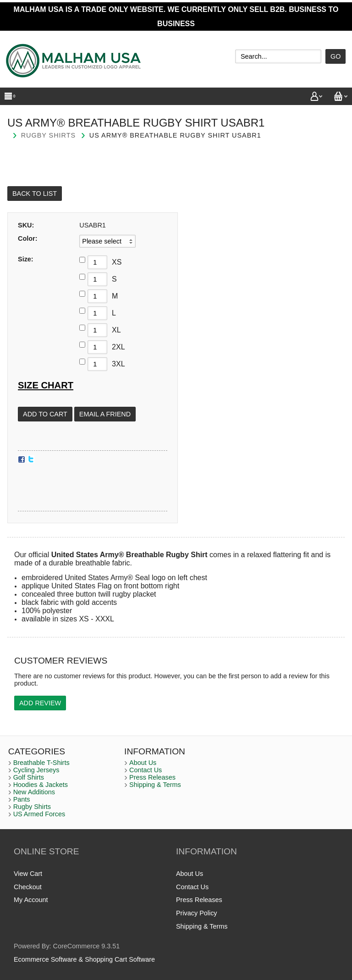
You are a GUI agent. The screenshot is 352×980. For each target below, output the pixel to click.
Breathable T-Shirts (41, 763)
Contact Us (146, 770)
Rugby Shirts (49, 135)
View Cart (28, 874)
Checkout (28, 887)
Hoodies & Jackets (41, 785)
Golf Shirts (29, 777)
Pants (22, 799)
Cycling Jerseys (36, 770)
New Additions (34, 792)
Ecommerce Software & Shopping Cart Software (84, 959)
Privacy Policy (197, 913)
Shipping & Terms (155, 785)
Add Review (40, 703)
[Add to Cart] (45, 414)
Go (335, 56)
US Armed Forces (39, 814)
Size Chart (46, 385)
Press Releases (152, 777)
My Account (31, 900)
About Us (143, 763)
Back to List (35, 194)
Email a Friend (105, 414)
